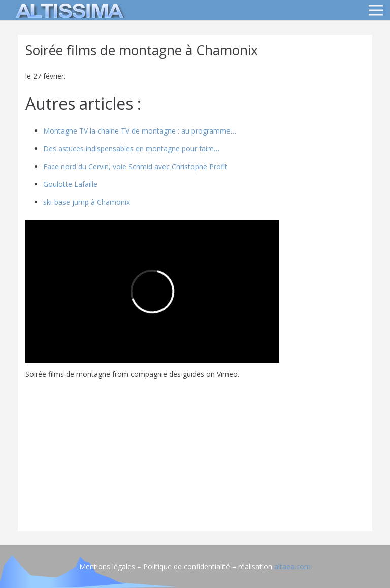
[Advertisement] (195, 452)
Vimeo (227, 374)
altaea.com (292, 566)
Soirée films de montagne (68, 374)
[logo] (68, 10)
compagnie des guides (167, 374)
